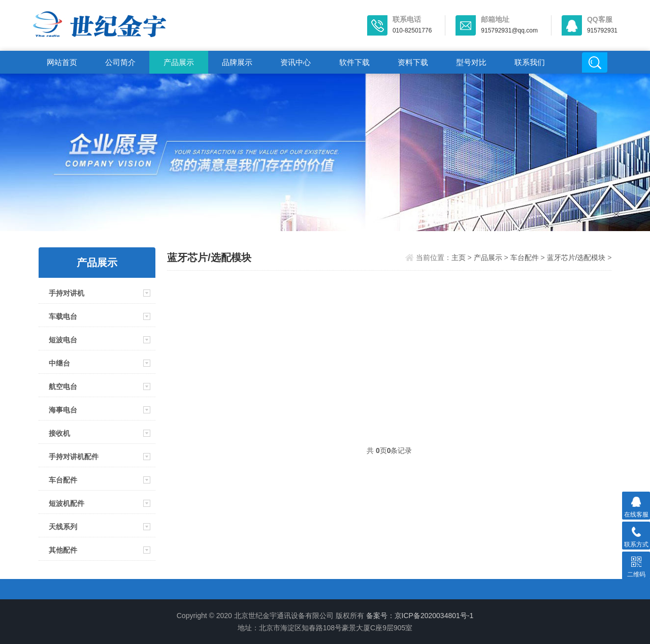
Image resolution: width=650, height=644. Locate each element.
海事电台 (63, 410)
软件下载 (354, 62)
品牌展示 (237, 62)
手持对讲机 (67, 293)
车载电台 (63, 316)
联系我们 (530, 62)
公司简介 (120, 62)
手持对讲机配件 (74, 457)
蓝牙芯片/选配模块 (576, 257)
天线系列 (63, 527)
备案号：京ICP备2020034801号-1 (420, 616)
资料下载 (413, 62)
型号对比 (471, 62)
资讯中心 (296, 62)
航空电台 (63, 387)
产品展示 (179, 62)
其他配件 (63, 550)
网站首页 (62, 62)
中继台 (59, 363)
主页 (459, 257)
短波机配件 (67, 503)
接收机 (59, 433)
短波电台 (63, 340)
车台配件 (63, 480)
